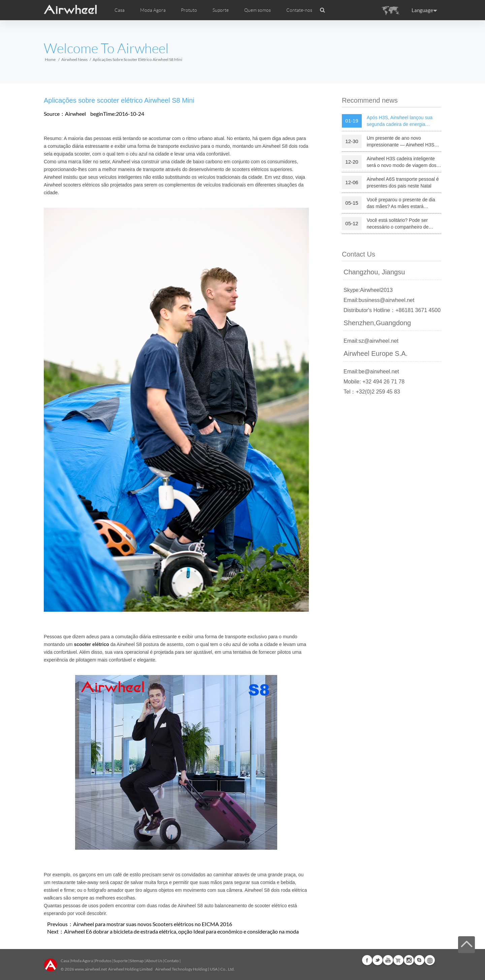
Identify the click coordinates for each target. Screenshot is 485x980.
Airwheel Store (398, 960)
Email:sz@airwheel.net (371, 341)
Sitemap (137, 961)
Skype (419, 960)
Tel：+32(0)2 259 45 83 (372, 392)
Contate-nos (299, 10)
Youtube (388, 960)
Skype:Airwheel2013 (368, 290)
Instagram (409, 960)
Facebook (367, 960)
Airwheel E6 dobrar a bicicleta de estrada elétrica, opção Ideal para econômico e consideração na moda (181, 931)
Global (430, 960)
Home (50, 59)
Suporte (221, 10)
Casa (120, 10)
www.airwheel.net (91, 969)
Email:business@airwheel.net (379, 300)
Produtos (103, 961)
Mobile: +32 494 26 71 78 (374, 382)
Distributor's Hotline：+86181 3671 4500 (392, 310)
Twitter (378, 960)
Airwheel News (74, 59)
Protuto (189, 10)
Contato (172, 961)
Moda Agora (82, 961)
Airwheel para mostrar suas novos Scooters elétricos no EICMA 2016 (153, 924)
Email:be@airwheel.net (371, 371)
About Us (154, 961)
